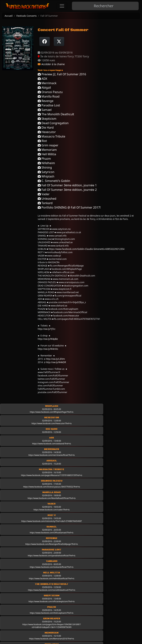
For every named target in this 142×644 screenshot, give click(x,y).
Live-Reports (74, 593)
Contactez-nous (27, 603)
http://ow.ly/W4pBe (48, 339)
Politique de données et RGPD (37, 598)
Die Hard (46, 128)
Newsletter (24, 614)
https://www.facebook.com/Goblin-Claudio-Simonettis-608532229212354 (87, 249)
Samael (45, 110)
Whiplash (46, 176)
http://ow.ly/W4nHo (48, 349)
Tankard (45, 203)
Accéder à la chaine (51, 64)
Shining (45, 167)
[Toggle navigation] (62, 6)
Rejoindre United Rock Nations (37, 608)
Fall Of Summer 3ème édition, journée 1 (67, 185)
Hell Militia (47, 154)
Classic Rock (74, 609)
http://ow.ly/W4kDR (56, 362)
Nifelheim (46, 163)
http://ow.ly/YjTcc (47, 329)
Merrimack (47, 83)
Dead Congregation (53, 123)
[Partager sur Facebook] (45, 41)
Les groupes (74, 588)
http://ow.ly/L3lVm (55, 359)
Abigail (44, 88)
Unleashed (47, 199)
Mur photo (110, 612)
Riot (42, 141)
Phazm (44, 159)
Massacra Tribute (51, 136)
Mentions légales (28, 588)
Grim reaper (48, 145)
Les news (72, 603)
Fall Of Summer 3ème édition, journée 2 (67, 190)
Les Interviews (113, 588)
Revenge (46, 101)
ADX (42, 79)
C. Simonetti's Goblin (54, 181)
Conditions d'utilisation (32, 593)
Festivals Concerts (27, 16)
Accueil (9, 16)
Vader (44, 194)
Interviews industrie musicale (112, 605)
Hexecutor (47, 132)
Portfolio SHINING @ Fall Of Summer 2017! (69, 207)
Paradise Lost (49, 105)
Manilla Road (49, 96)
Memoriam (47, 150)
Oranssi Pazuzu (50, 92)
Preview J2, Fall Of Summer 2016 (62, 74)
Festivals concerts (115, 618)
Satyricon (46, 172)
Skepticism (47, 119)
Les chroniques (76, 598)
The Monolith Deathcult (56, 114)
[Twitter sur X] (59, 41)
